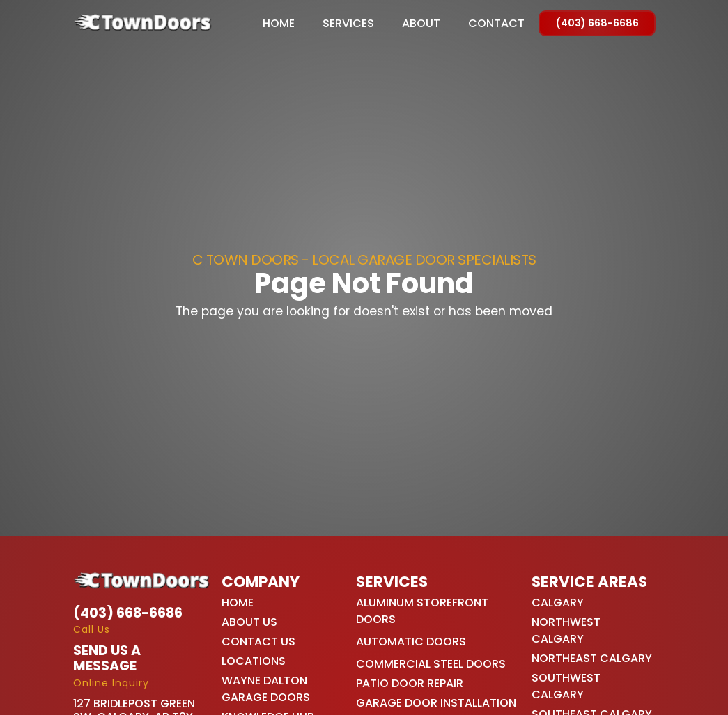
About (421, 24)
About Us (249, 622)
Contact (496, 24)
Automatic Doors (411, 642)
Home (279, 24)
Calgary (558, 603)
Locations (254, 661)
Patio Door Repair (410, 683)
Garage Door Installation (436, 703)
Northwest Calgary (566, 630)
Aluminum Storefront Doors (422, 611)
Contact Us (258, 642)
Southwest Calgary (566, 686)
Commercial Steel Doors (431, 664)
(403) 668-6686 (597, 23)
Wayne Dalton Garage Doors (266, 689)
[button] (348, 24)
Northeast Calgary (592, 658)
